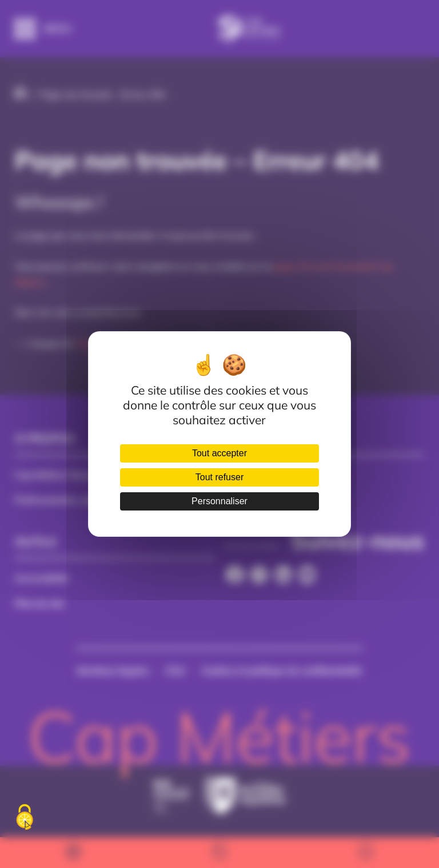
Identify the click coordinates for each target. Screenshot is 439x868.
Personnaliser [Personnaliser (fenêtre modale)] (219, 501)
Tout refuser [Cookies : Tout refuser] (219, 477)
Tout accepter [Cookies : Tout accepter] (219, 453)
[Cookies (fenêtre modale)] (25, 818)
